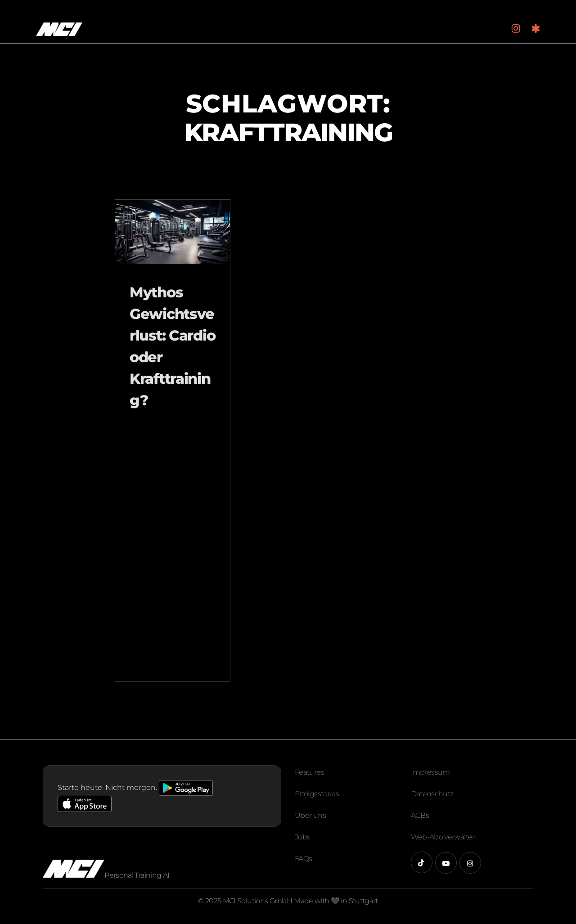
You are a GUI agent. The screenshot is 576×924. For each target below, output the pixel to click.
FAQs (303, 859)
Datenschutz (432, 794)
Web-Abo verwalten (444, 837)
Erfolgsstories (317, 794)
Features (309, 772)
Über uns (310, 815)
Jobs (302, 837)
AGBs (420, 815)
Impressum (430, 772)
